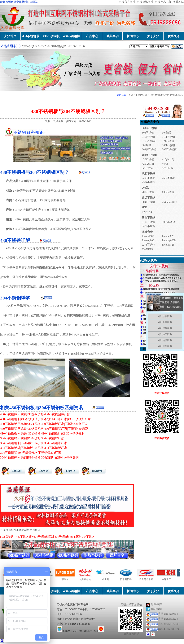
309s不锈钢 (169, 222)
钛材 (145, 207)
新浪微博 (156, 604)
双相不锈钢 (149, 174)
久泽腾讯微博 (145, 2)
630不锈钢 (168, 192)
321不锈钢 (168, 141)
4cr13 (165, 164)
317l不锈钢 (168, 137)
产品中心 (92, 36)
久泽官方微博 (127, 2)
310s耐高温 (59, 46)
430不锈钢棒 (72, 36)
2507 (47, 46)
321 (76, 46)
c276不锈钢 (149, 245)
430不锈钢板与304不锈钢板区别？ (167, 95)
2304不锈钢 (149, 182)
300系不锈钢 (149, 128)
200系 (145, 188)
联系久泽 (174, 36)
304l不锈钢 (168, 145)
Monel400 (147, 249)
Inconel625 (168, 236)
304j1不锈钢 (149, 150)
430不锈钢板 (51, 36)
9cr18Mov (168, 168)
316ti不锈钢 (149, 141)
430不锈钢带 (31, 36)
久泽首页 (10, 36)
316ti (82, 46)
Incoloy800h (169, 240)
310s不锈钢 (148, 222)
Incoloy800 (148, 240)
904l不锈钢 (148, 202)
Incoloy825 (168, 245)
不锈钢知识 (141, 95)
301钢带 (147, 145)
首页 (131, 95)
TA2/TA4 (147, 212)
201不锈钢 (148, 192)
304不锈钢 (22, 229)
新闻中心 (133, 36)
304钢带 (167, 133)
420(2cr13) (148, 164)
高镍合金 (147, 232)
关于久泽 (153, 36)
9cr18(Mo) (148, 168)
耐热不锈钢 (149, 218)
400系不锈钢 (149, 155)
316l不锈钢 (148, 137)
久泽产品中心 (163, 2)
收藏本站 (178, 2)
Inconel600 (148, 236)
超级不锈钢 (149, 198)
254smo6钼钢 (170, 202)
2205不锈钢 (149, 178)
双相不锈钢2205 (33, 46)
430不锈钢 (22, 219)
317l (70, 46)
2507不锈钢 (169, 178)
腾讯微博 (156, 609)
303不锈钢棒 (169, 150)
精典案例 (112, 36)
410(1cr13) (168, 160)
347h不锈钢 (149, 226)
